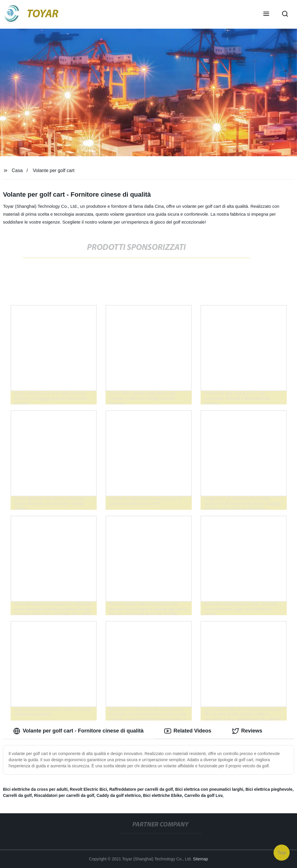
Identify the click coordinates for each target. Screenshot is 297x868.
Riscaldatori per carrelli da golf (64, 795)
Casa (17, 170)
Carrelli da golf (17, 795)
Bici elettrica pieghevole (269, 789)
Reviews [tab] (247, 731)
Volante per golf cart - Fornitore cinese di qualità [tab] (78, 731)
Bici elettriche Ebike (163, 795)
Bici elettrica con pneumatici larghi (209, 789)
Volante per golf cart (54, 170)
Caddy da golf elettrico (119, 795)
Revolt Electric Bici (88, 789)
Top (282, 852)
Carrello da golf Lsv (203, 795)
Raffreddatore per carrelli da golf (141, 789)
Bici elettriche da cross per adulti (35, 789)
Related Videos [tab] (188, 731)
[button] (266, 14)
